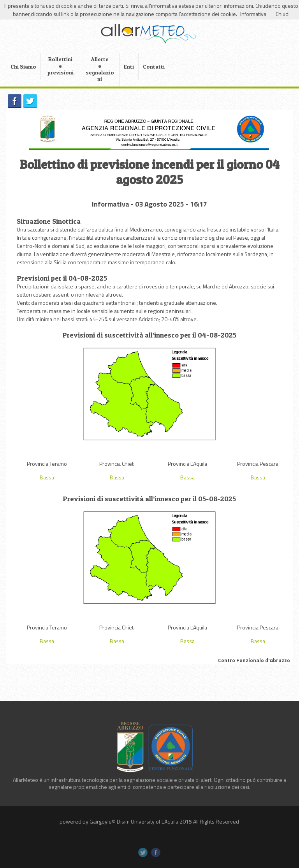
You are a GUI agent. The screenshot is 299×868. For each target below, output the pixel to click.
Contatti (154, 66)
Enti (129, 66)
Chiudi (283, 14)
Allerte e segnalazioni (100, 69)
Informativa (253, 14)
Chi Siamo (23, 66)
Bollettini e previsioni (61, 66)
